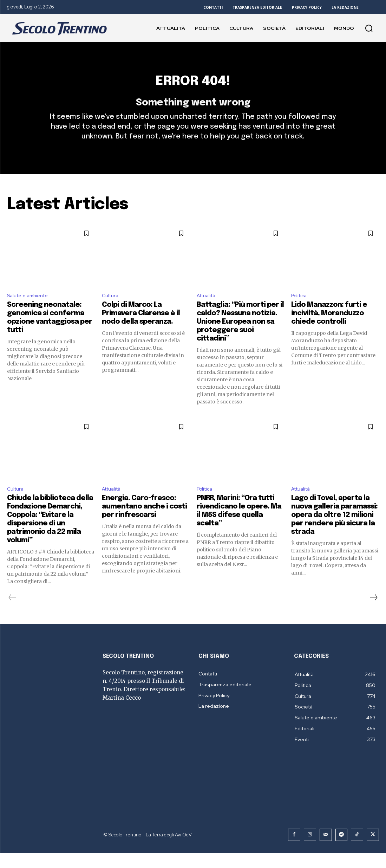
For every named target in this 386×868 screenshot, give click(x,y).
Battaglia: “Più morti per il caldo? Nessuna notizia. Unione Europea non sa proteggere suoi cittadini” (240, 336)
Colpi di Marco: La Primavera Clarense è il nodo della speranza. (141, 327)
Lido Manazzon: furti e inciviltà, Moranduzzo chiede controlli (329, 327)
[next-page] (373, 613)
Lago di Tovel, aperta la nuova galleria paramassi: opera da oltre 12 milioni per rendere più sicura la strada (334, 531)
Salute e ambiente (31, 309)
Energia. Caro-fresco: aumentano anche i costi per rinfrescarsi (144, 522)
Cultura (111, 309)
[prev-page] (12, 613)
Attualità (208, 309)
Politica (300, 309)
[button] (369, 28)
